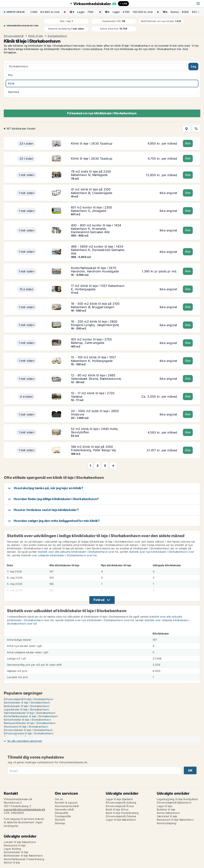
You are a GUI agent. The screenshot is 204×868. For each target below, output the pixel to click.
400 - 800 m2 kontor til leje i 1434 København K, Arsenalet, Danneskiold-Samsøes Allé (96, 229)
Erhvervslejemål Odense (121, 816)
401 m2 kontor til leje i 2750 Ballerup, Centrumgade (91, 341)
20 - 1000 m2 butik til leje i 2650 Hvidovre (95, 413)
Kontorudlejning (167, 823)
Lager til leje (164, 806)
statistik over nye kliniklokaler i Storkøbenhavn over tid (99, 620)
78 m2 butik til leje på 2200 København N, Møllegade (91, 173)
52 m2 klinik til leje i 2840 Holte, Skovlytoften (95, 431)
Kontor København (168, 813)
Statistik (60, 820)
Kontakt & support (66, 802)
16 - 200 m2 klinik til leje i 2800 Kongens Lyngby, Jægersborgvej (95, 323)
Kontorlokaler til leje (16, 852)
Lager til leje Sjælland (119, 799)
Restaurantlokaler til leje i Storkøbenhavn (30, 723)
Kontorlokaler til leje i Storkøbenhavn (27, 702)
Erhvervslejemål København (174, 802)
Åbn (188, 143)
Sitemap (60, 823)
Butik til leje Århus (117, 809)
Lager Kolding (13, 849)
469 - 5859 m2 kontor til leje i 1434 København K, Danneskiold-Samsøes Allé (98, 250)
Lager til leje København (121, 820)
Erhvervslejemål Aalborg (121, 802)
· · (46, 12)
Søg (193, 66)
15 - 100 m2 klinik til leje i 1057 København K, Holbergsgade (94, 359)
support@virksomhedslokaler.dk (24, 809)
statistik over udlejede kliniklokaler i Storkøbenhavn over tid (59, 555)
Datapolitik (62, 813)
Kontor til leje (12, 862)
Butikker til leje (166, 809)
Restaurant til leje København (175, 820)
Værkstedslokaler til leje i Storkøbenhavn (30, 713)
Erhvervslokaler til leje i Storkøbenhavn (28, 730)
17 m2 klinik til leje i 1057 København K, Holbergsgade (98, 287)
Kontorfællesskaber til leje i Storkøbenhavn (31, 716)
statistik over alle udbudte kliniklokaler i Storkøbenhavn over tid (78, 552)
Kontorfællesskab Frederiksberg (24, 859)
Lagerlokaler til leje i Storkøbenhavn (26, 709)
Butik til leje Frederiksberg (122, 813)
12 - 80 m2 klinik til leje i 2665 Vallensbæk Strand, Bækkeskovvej (96, 377)
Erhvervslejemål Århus (120, 806)
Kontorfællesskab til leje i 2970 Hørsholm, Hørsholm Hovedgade (95, 270)
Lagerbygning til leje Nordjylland (177, 799)
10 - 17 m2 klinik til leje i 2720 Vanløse (93, 395)
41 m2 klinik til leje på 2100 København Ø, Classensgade (92, 191)
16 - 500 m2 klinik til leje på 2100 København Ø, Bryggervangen (95, 305)
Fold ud (99, 600)
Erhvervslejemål (14, 36)
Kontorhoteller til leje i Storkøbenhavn (27, 720)
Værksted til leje (167, 816)
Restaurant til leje (15, 845)
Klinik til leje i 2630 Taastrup (92, 143)
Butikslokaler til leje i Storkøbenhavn (27, 706)
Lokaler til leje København (20, 842)
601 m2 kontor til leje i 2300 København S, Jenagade (92, 209)
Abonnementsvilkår (67, 806)
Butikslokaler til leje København (23, 855)
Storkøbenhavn (57, 36)
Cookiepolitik (63, 816)
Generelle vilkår (64, 809)
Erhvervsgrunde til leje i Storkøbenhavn (29, 733)
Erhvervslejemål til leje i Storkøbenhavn (28, 699)
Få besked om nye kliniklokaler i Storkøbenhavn (102, 113)
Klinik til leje (36, 36)
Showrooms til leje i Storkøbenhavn (26, 727)
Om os (59, 799)
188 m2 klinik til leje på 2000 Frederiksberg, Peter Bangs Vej (93, 448)
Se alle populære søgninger (25, 741)
